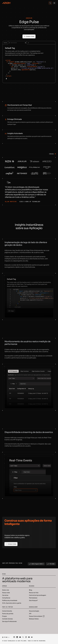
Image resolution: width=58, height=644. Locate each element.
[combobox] (5, 637)
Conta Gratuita (7, 611)
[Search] (50, 3)
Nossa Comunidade (37, 616)
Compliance (6, 598)
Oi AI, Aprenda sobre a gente (12, 603)
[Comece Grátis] (29, 36)
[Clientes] (51, 154)
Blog (31, 590)
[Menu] (54, 3)
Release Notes (34, 619)
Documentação (34, 611)
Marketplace (33, 598)
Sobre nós (6, 590)
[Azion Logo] (6, 3)
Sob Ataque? (33, 600)
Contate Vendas (7, 619)
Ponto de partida (8, 614)
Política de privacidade (10, 600)
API (30, 614)
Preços (4, 616)
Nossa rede (6, 593)
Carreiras (5, 595)
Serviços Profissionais (9, 621)
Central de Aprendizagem (38, 595)
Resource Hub (34, 593)
